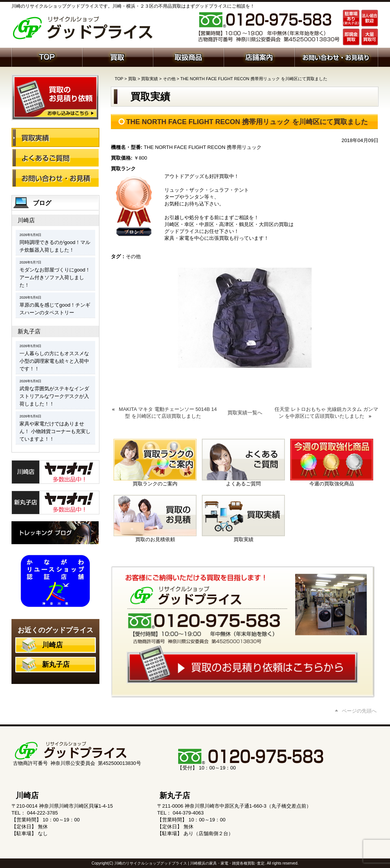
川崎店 (26, 220)
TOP (119, 79)
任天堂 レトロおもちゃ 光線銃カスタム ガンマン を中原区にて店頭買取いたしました (326, 413)
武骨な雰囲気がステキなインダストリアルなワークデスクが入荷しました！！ (54, 396)
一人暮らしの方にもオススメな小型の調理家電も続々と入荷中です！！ (54, 361)
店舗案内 (259, 57)
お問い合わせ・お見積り (55, 178)
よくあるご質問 (55, 158)
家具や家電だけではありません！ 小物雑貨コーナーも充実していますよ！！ (55, 431)
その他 (169, 79)
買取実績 (149, 79)
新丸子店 (29, 331)
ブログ (42, 203)
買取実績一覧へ (245, 413)
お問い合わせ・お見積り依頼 (336, 57)
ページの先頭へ (359, 711)
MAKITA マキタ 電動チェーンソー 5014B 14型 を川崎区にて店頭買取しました (168, 413)
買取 (118, 57)
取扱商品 (188, 57)
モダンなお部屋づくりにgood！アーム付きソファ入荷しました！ (55, 277)
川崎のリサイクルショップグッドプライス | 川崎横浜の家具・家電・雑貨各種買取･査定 (189, 863)
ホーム (47, 57)
